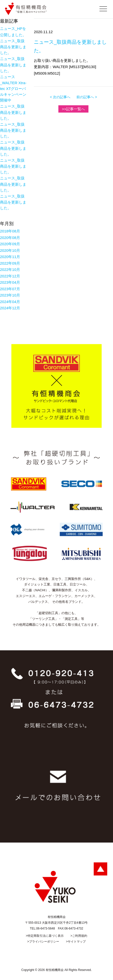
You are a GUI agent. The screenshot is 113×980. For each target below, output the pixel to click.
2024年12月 (10, 308)
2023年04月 (10, 282)
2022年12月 (10, 276)
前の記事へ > (87, 97)
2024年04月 (10, 302)
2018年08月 (10, 231)
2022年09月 (10, 263)
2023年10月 (10, 295)
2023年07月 (10, 289)
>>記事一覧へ (74, 109)
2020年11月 (10, 257)
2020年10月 (10, 250)
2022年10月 (10, 269)
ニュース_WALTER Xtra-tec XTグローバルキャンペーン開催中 (13, 89)
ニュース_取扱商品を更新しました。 (13, 47)
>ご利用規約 (79, 936)
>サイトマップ (76, 942)
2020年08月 (10, 238)
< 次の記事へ (60, 97)
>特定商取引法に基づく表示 (45, 936)
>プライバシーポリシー (43, 942)
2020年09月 (10, 244)
